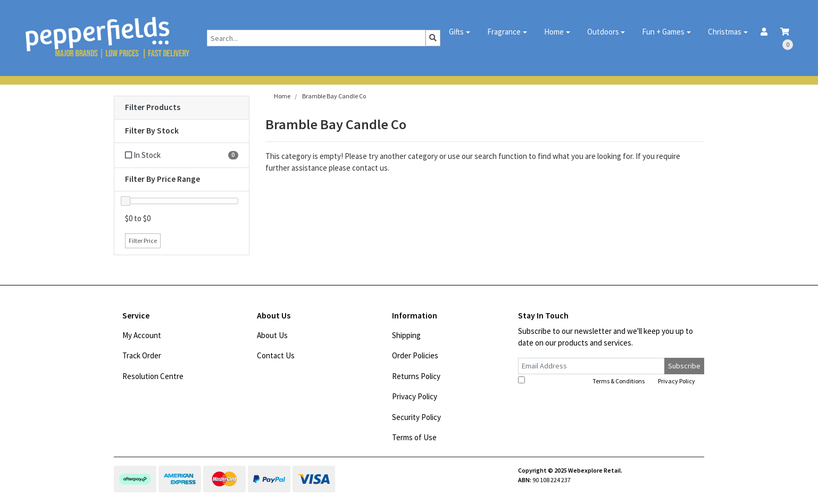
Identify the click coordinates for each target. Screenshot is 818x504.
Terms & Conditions (619, 381)
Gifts (456, 32)
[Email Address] (591, 366)
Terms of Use (414, 437)
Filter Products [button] (153, 107)
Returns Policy (416, 376)
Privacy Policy (415, 396)
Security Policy (416, 417)
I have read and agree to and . (607, 381)
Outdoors (603, 32)
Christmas (725, 32)
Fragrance (504, 32)
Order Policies (415, 355)
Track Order (142, 355)
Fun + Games (663, 32)
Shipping (406, 335)
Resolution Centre (153, 376)
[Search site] (433, 38)
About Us (272, 335)
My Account (142, 335)
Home (554, 32)
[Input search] (316, 38)
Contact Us (276, 355)
